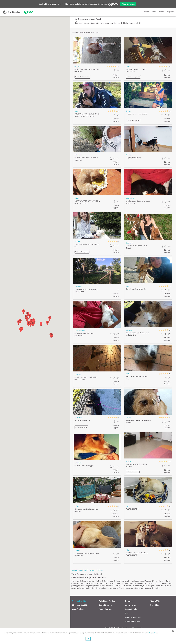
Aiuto (154, 12)
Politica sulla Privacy (133, 621)
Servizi (147, 12)
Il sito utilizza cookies (135, 628)
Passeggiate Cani (106, 609)
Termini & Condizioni (133, 617)
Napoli (86, 570)
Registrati (171, 12)
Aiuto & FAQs (155, 601)
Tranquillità (154, 605)
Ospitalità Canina (105, 605)
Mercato (92, 570)
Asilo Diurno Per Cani (107, 601)
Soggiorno (100, 570)
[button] (50, 318)
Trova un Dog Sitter (79, 601)
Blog (127, 613)
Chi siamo (129, 601)
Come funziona (78, 609)
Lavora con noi (131, 605)
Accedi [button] (162, 12)
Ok (88, 639)
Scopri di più (153, 633)
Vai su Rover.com (128, 4)
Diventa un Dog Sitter (80, 605)
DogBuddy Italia (77, 570)
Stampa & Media (131, 609)
